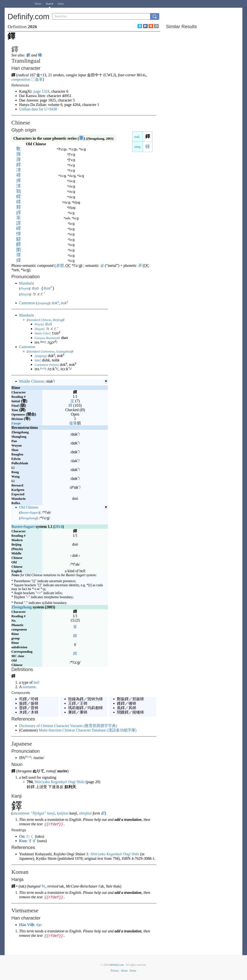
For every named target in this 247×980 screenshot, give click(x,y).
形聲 (60, 265)
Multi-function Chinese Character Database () (88, 730)
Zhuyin (25, 294)
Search (50, 4)
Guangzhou (64, 351)
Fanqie (16, 423)
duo (48, 288)
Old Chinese (29, 507)
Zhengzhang (28, 518)
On (22, 836)
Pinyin (25, 288)
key (43, 368)
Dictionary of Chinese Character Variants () (68, 725)
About (124, 970)
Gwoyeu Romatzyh (47, 338)
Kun (23, 840)
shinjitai (85, 813)
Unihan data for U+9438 (38, 109)
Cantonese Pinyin (46, 364)
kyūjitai (63, 813)
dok (55, 302)
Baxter (25, 512)
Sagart (34, 512)
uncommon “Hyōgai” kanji (34, 813)
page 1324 (41, 91)
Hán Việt (27, 924)
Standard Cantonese (41, 351)
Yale (37, 360)
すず (32, 840)
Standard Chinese (40, 320)
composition (21, 79)
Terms (133, 970)
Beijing (58, 320)
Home (38, 4)
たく (30, 836)
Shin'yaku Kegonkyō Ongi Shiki (60, 781)
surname (29, 686)
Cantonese (27, 302)
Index (61, 4)
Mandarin (27, 283)
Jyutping (43, 303)
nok (64, 302)
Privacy (115, 970)
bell (36, 682)
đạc (39, 924)
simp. (138, 147)
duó (35, 288)
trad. (137, 137)
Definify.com (117, 964)
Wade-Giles (42, 333)
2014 (59, 526)
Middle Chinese (31, 381)
